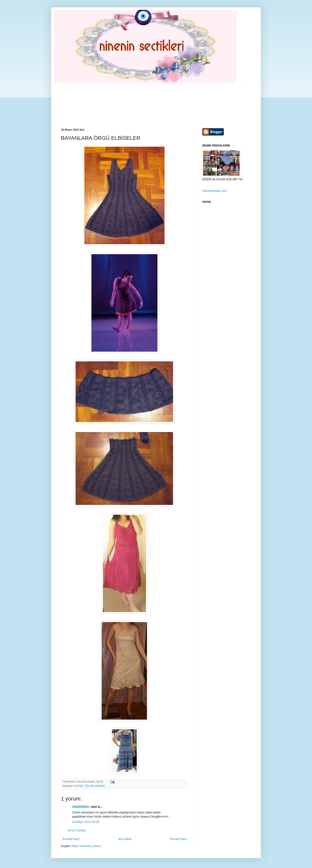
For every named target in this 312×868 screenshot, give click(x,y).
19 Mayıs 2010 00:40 (86, 822)
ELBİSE (78, 786)
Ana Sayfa (125, 839)
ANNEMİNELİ (81, 807)
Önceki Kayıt (178, 839)
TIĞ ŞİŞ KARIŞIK (95, 786)
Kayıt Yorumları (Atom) (86, 846)
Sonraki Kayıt (71, 839)
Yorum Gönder (77, 830)
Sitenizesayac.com (214, 191)
